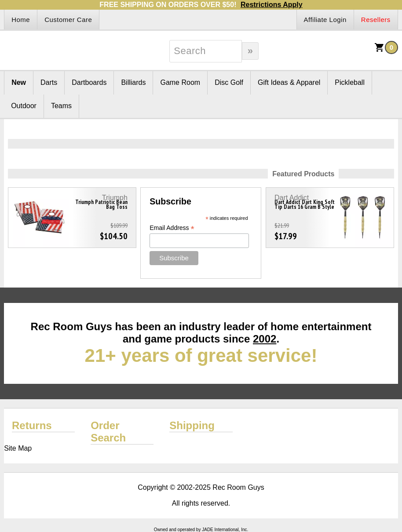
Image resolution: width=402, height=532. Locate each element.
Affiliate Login (325, 20)
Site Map (18, 448)
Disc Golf (229, 82)
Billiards (133, 82)
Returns (32, 425)
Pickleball (350, 82)
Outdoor (24, 106)
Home (21, 20)
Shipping (192, 425)
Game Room (180, 82)
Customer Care (68, 20)
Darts (49, 82)
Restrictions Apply (272, 5)
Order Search (108, 432)
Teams (61, 106)
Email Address (172, 228)
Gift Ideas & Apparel (289, 82)
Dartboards (89, 82)
